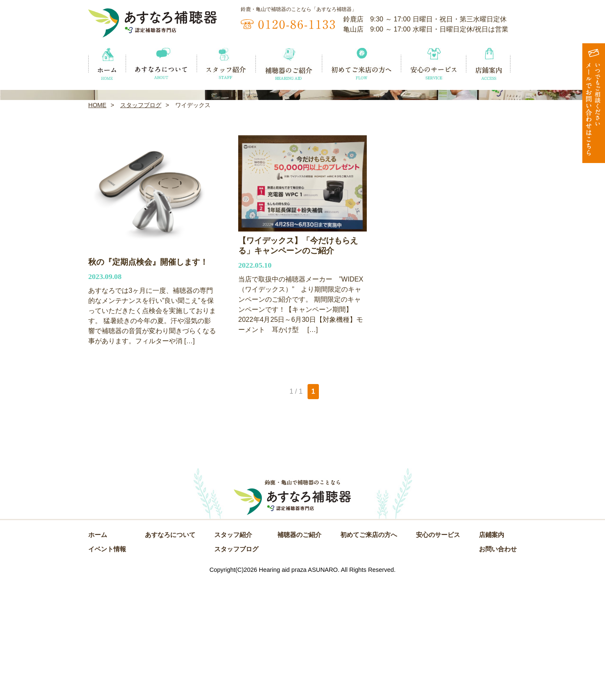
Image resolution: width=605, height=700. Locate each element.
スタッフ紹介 (233, 656)
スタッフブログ (141, 225)
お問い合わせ (498, 670)
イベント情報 (107, 670)
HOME (97, 225)
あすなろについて (170, 656)
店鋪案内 (492, 656)
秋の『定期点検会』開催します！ (148, 382)
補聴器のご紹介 (299, 656)
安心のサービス (438, 656)
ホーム (98, 656)
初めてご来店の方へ (369, 656)
